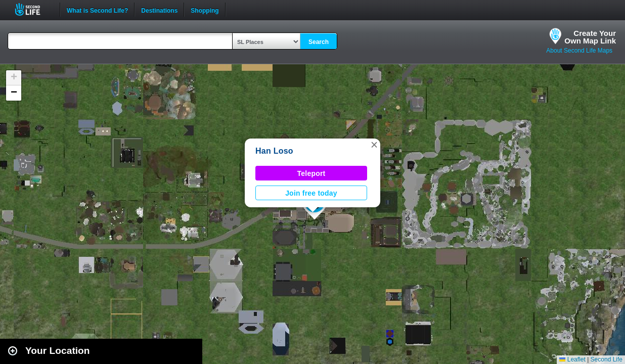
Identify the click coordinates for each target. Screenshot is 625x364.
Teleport (311, 173)
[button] (374, 145)
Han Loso (274, 151)
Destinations (159, 10)
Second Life (33, 9)
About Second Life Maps (579, 51)
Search (319, 42)
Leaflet (572, 359)
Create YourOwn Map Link (590, 37)
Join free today (311, 193)
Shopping (205, 10)
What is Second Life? (97, 10)
